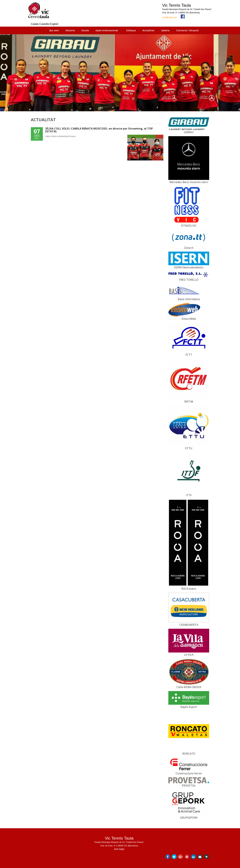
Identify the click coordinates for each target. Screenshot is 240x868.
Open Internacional (107, 30)
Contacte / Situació (187, 30)
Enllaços (131, 30)
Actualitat (148, 30)
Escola (85, 30)
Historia (70, 30)
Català (35, 24)
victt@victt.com (169, 17)
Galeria (165, 30)
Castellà (44, 24)
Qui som (54, 30)
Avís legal (119, 849)
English (54, 24)
